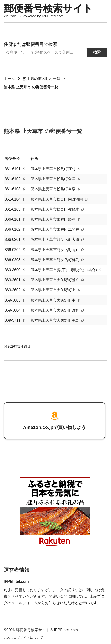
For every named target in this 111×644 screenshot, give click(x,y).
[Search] (44, 52)
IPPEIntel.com (16, 581)
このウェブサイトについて (23, 637)
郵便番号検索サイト (48, 9)
